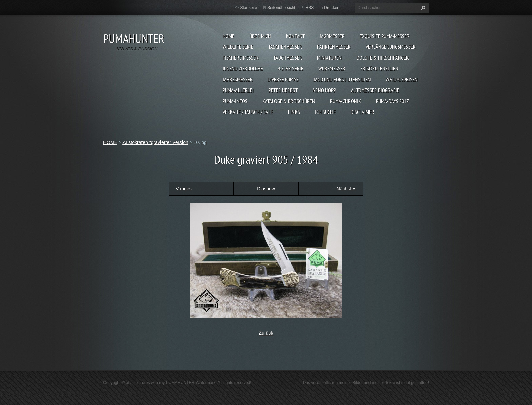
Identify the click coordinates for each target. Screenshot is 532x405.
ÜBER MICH (260, 36)
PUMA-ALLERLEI (238, 90)
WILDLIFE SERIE (238, 47)
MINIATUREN (329, 58)
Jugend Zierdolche (243, 68)
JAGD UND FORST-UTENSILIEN (342, 79)
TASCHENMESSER (285, 47)
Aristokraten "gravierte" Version (155, 142)
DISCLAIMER (362, 112)
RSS (310, 8)
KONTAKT (295, 36)
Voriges (184, 189)
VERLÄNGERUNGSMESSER (391, 47)
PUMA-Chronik (346, 101)
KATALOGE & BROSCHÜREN (289, 101)
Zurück (266, 333)
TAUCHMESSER (288, 58)
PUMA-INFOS (235, 101)
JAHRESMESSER (238, 79)
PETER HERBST (283, 90)
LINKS (294, 112)
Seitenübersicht (281, 8)
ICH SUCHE (325, 112)
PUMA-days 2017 (392, 101)
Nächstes (346, 189)
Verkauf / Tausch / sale (248, 112)
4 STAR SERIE (291, 68)
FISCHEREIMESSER (241, 58)
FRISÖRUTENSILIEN (379, 68)
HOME (229, 36)
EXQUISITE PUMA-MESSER (385, 36)
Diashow (266, 189)
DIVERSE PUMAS (283, 79)
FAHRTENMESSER (334, 47)
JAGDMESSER (332, 36)
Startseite (249, 8)
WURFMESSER (332, 68)
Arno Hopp (324, 90)
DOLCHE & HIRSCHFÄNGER (383, 58)
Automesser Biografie (375, 90)
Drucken (332, 8)
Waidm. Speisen (402, 79)
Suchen (422, 8)
